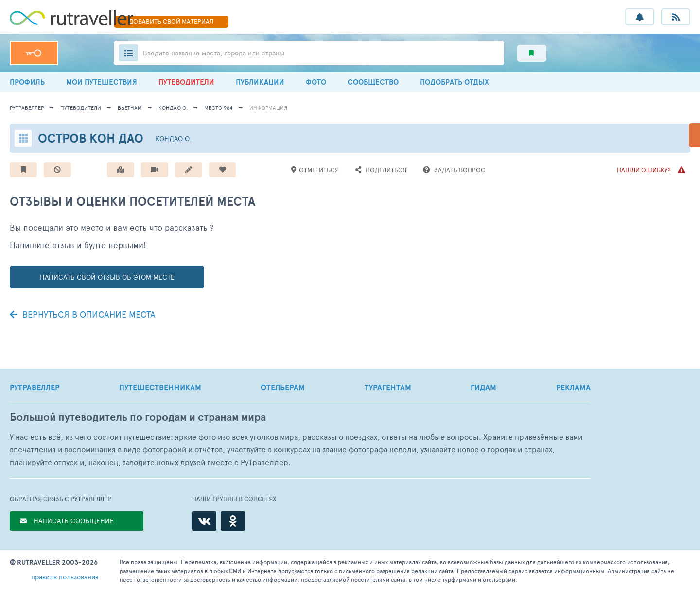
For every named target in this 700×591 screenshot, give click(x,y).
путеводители (81, 108)
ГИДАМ (483, 387)
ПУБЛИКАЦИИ (260, 82)
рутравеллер (27, 108)
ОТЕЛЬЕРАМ (283, 387)
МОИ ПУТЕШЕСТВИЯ (102, 82)
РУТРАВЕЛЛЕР (35, 387)
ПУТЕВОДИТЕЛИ (186, 82)
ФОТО (316, 82)
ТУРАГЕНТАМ (388, 387)
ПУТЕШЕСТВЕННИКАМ (160, 387)
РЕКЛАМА (573, 387)
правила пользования (65, 577)
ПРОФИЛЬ (27, 82)
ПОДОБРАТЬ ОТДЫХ (455, 82)
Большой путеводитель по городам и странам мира (138, 417)
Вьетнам (130, 108)
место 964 (219, 108)
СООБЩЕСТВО (373, 82)
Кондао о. (173, 108)
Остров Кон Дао (91, 138)
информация (268, 108)
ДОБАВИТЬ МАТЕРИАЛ (171, 21)
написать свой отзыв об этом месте (107, 277)
